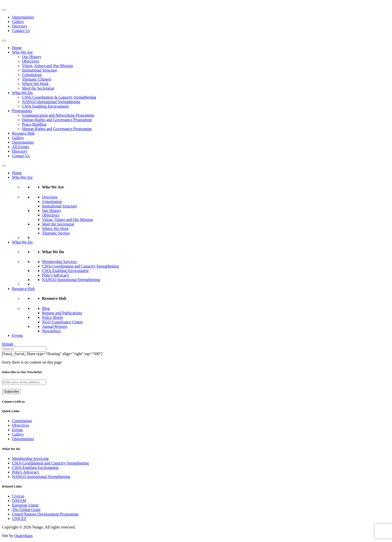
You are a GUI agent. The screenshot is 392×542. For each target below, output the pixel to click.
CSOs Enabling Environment (45, 106)
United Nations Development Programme (45, 514)
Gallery (18, 22)
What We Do (22, 93)
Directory (20, 26)
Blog (46, 308)
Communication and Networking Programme (58, 115)
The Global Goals (26, 510)
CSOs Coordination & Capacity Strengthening (59, 97)
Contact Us (21, 31)
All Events (20, 147)
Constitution (32, 75)
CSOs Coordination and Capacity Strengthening (80, 266)
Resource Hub (23, 133)
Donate (8, 344)
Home (17, 48)
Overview (50, 197)
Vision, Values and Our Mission (47, 66)
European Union (25, 505)
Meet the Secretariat (38, 88)
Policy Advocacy (56, 275)
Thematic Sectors (56, 233)
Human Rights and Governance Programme (57, 120)
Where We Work (35, 84)
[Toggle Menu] (4, 10)
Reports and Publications (62, 313)
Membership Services (59, 262)
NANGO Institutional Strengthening (51, 102)
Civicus (18, 496)
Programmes (22, 111)
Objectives (30, 61)
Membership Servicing (30, 459)
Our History (32, 57)
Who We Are (22, 52)
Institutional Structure (39, 70)
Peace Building (34, 124)
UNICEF (19, 519)
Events (17, 335)
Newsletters (51, 331)
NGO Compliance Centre (62, 322)
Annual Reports (55, 326)
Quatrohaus (23, 536)
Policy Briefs (52, 317)
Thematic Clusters (37, 79)
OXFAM (19, 501)
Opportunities (23, 17)
